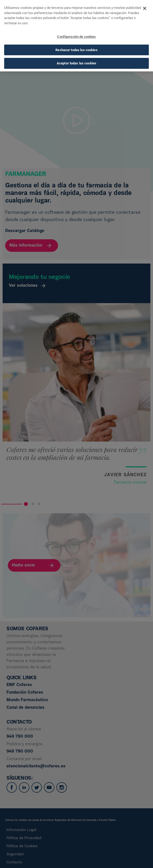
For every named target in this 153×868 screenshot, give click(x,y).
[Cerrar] (145, 7)
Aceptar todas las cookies (76, 62)
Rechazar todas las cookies (76, 48)
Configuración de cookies (76, 35)
